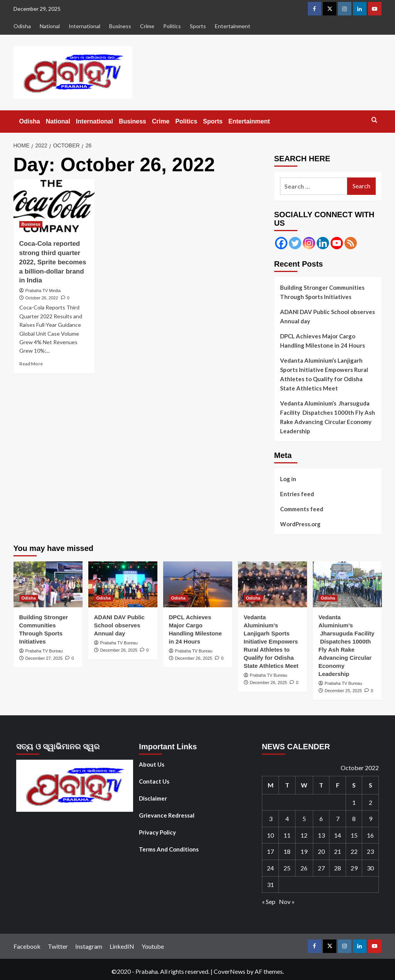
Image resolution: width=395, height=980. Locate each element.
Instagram (89, 946)
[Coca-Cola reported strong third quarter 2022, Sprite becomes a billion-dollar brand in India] (54, 206)
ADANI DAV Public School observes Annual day (327, 316)
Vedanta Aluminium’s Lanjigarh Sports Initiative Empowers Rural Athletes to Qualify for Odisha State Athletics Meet (324, 374)
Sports (198, 26)
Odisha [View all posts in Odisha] (29, 598)
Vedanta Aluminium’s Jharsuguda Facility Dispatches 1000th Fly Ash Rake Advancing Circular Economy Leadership (327, 417)
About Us (152, 764)
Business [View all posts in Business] (31, 224)
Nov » (287, 901)
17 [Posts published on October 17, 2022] (270, 851)
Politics (172, 26)
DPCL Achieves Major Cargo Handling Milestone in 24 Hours (322, 341)
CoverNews (230, 971)
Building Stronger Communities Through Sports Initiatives (322, 292)
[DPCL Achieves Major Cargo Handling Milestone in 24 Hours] (198, 584)
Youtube (153, 946)
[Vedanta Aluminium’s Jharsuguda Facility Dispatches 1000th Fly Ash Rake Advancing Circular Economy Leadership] (347, 584)
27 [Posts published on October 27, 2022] (321, 868)
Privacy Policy (157, 832)
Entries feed (297, 494)
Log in (288, 479)
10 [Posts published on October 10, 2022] (270, 835)
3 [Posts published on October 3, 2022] (271, 819)
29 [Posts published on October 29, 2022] (354, 868)
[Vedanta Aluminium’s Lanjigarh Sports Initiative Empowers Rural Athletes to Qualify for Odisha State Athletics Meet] (273, 584)
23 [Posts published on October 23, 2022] (370, 851)
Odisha (22, 26)
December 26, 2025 (119, 650)
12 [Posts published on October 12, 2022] (304, 835)
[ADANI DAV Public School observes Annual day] (123, 584)
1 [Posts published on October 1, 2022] (354, 802)
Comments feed (302, 509)
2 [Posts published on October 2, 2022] (371, 802)
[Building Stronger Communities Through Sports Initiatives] (48, 584)
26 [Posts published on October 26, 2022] (304, 868)
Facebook (27, 946)
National (50, 26)
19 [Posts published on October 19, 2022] (304, 851)
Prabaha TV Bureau (44, 651)
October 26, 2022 (42, 298)
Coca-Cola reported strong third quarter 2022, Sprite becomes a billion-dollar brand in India (53, 262)
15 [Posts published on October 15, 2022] (354, 835)
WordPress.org (300, 524)
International (84, 26)
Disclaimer (153, 798)
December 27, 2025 (44, 658)
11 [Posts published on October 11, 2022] (287, 835)
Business (120, 26)
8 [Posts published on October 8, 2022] (354, 819)
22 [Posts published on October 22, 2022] (354, 851)
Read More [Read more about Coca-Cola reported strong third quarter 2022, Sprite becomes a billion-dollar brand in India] (31, 364)
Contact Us (154, 781)
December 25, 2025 (344, 691)
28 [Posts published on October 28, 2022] (338, 868)
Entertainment (233, 26)
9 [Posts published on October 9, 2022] (371, 819)
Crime (147, 26)
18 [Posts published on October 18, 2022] (287, 851)
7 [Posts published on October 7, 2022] (338, 819)
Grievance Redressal (167, 815)
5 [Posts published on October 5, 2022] (304, 819)
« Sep (269, 901)
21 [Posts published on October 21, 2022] (338, 851)
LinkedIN (122, 946)
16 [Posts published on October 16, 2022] (370, 835)
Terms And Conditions (169, 849)
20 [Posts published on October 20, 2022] (321, 851)
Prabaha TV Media (43, 291)
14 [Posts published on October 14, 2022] (338, 835)
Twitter (58, 946)
